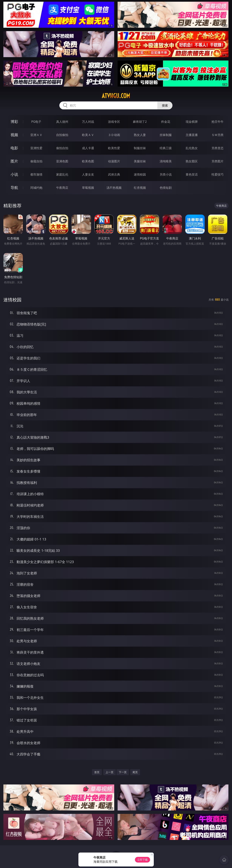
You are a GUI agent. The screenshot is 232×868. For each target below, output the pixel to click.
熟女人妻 (140, 135)
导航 (14, 188)
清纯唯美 (166, 161)
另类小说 (166, 174)
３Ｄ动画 (114, 135)
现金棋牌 (192, 122)
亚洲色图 (62, 161)
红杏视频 (140, 188)
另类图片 (217, 161)
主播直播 (192, 135)
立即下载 (142, 860)
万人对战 (88, 122)
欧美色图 (88, 161)
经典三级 (166, 148)
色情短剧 (166, 188)
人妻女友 (88, 174)
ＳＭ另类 (217, 135)
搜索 (165, 105)
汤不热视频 (114, 188)
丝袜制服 (166, 135)
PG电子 (36, 122)
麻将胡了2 (140, 122)
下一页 (123, 772)
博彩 (14, 122)
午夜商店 (62, 188)
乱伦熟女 (192, 148)
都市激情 (36, 174)
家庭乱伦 (62, 174)
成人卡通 (88, 148)
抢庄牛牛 (217, 122)
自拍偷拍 (62, 135)
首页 (97, 772)
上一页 (109, 772)
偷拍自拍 (62, 148)
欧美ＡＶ (88, 135)
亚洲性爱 (36, 148)
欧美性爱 (114, 148)
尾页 (135, 772)
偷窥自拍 (36, 161)
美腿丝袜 (140, 161)
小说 (14, 174)
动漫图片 (114, 161)
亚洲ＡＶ (36, 135)
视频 (14, 135)
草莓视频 (88, 188)
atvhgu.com (116, 96)
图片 (14, 161)
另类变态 (217, 148)
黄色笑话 (192, 174)
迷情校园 (140, 174)
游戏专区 (114, 122)
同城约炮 (36, 188)
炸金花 (166, 122)
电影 (14, 148)
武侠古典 (114, 174)
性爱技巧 (217, 174)
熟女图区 (192, 161)
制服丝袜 (140, 148)
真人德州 (62, 122)
